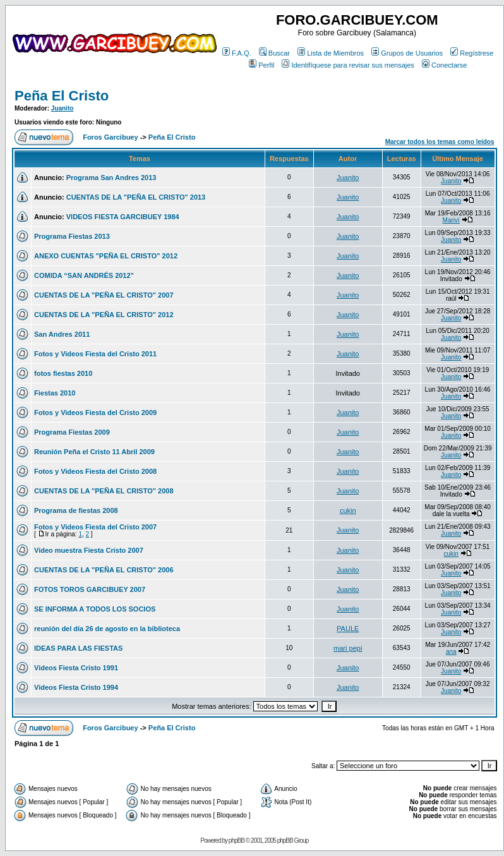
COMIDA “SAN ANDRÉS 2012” (84, 275)
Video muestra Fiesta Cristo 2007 (89, 550)
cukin (348, 510)
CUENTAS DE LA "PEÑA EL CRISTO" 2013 (136, 197)
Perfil (261, 65)
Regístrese (472, 53)
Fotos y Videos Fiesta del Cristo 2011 (95, 354)
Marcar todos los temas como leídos (440, 142)
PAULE (348, 629)
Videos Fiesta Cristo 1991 (76, 668)
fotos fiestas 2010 (63, 373)
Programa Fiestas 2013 (72, 236)
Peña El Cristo (62, 96)
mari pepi (348, 648)
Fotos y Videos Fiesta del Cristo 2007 (95, 527)
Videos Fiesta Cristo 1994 (76, 687)
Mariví (451, 220)
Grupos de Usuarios (407, 53)
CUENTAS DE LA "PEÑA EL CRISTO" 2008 (104, 491)
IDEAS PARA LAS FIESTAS (78, 648)
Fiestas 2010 (55, 393)
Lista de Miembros (331, 53)
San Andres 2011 (62, 334)
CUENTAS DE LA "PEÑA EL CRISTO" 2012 (104, 315)
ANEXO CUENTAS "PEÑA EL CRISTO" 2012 (106, 256)
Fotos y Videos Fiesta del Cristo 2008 (95, 471)
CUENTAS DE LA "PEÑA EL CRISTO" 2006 (104, 570)
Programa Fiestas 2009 (72, 432)
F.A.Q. (237, 53)
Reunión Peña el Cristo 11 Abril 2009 (94, 452)
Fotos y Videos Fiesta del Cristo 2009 (95, 413)
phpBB (237, 841)
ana (451, 652)
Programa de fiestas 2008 (76, 510)
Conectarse (444, 65)
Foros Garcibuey (110, 137)
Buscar (274, 53)
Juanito (63, 108)
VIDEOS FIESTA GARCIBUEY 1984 (123, 217)
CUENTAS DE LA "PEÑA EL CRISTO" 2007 (104, 295)
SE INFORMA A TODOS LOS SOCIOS (95, 609)
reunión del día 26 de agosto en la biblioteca (107, 629)
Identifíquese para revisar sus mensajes (348, 65)
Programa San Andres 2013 (111, 178)
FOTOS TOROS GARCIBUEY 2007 (90, 589)
